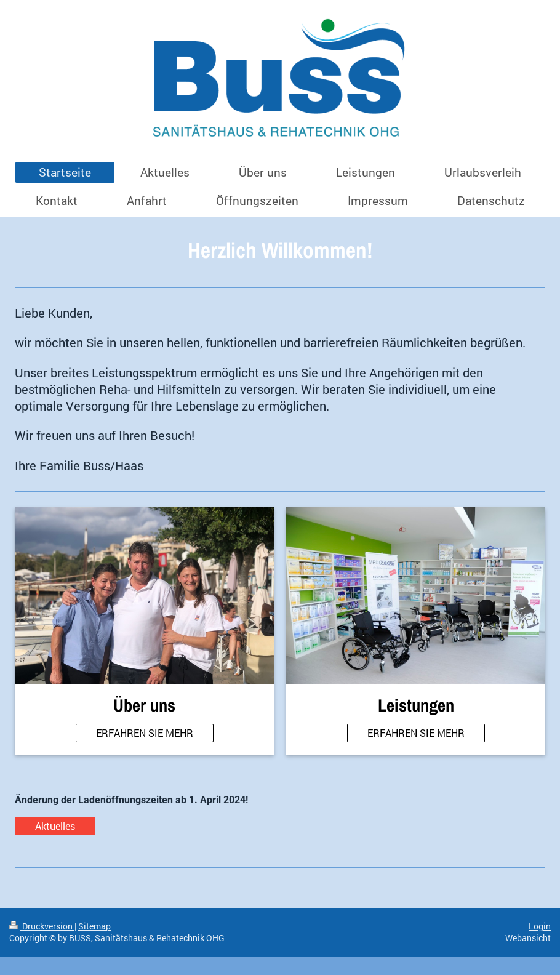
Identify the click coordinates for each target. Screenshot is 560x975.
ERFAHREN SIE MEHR (145, 733)
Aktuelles (55, 826)
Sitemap (94, 926)
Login (540, 926)
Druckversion (42, 926)
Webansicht (528, 938)
